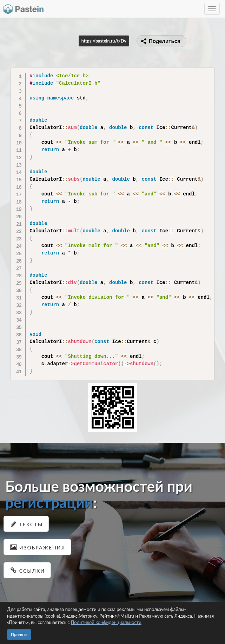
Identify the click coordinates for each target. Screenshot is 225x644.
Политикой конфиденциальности (106, 622)
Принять (19, 634)
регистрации (49, 502)
